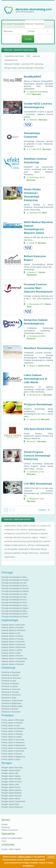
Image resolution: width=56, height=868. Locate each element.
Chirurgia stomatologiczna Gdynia (15, 608)
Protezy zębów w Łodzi (11, 726)
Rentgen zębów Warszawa (12, 768)
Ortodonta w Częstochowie (12, 701)
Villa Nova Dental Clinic (38, 429)
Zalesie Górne (44, 366)
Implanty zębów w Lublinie (12, 650)
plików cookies (25, 857)
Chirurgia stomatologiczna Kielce (14, 614)
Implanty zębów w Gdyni (11, 653)
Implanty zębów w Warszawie (13, 625)
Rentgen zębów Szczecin (11, 782)
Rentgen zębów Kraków (11, 770)
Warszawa (37, 94)
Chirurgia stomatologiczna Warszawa (16, 577)
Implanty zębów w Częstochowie (14, 659)
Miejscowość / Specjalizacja (35, 24)
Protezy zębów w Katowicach (13, 743)
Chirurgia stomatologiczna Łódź (14, 583)
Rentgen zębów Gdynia (11, 799)
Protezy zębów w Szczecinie (13, 740)
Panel (4, 841)
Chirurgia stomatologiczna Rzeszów (16, 603)
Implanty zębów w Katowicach (13, 644)
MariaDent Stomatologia (38, 348)
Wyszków (42, 243)
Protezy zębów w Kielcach (12, 754)
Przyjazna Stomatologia (38, 404)
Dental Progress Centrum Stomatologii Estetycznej (37, 456)
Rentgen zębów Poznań (11, 787)
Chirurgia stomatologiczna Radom (15, 617)
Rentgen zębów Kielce (10, 804)
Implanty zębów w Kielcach (12, 656)
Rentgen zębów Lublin (10, 784)
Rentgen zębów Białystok (11, 793)
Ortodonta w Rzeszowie (11, 712)
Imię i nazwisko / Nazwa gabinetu (13, 24)
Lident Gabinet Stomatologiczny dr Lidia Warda (36, 379)
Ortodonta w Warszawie (11, 672)
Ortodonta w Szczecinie (11, 689)
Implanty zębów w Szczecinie (13, 642)
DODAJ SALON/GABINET (12, 838)
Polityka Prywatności (10, 830)
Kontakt (4, 825)
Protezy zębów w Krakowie (12, 723)
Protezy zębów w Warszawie (13, 720)
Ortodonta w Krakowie (10, 675)
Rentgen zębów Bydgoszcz (12, 807)
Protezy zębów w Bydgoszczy (13, 757)
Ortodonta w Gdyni (9, 698)
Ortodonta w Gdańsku (10, 684)
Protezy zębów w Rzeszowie (13, 751)
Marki (44, 213)
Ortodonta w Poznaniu (10, 692)
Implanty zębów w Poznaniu (12, 639)
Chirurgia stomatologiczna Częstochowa (17, 605)
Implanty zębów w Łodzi (11, 633)
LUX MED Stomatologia (38, 484)
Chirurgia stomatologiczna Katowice (16, 597)
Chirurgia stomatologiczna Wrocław (15, 586)
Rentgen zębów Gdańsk (11, 776)
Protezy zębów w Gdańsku (12, 734)
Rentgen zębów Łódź (10, 773)
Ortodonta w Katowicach (11, 695)
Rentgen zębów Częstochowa (13, 801)
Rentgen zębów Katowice (11, 790)
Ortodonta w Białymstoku (11, 703)
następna (42, 510)
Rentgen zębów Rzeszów (11, 796)
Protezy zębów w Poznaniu (12, 731)
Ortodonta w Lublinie (10, 686)
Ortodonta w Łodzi (9, 681)
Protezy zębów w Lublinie (11, 737)
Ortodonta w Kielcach (10, 709)
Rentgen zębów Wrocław (11, 779)
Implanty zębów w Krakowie (12, 628)
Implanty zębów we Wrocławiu (13, 630)
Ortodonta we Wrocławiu (11, 678)
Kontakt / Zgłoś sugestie (11, 849)
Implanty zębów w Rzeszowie (13, 661)
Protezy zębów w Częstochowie (14, 748)
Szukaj (28, 39)
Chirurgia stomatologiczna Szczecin (16, 600)
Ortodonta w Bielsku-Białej (12, 706)
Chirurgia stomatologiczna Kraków (15, 580)
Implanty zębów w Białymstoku (14, 647)
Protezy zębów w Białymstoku (13, 745)
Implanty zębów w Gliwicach (13, 664)
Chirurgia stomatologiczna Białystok (16, 611)
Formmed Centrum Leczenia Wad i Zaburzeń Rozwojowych (38, 288)
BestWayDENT (32, 77)
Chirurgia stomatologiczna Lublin (14, 594)
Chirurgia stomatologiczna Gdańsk (15, 591)
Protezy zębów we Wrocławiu (13, 728)
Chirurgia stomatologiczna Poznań (15, 588)
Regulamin (6, 827)
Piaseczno (31, 339)
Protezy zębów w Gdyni (11, 759)
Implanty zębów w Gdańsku (12, 636)
